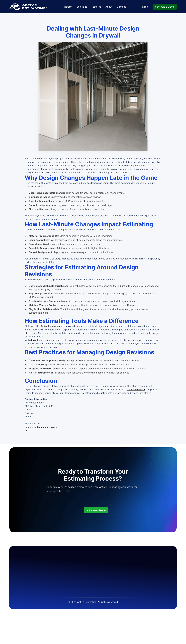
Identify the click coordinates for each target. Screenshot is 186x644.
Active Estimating (50, 326)
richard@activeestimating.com (41, 427)
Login (145, 7)
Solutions (82, 7)
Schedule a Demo (165, 7)
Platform (67, 7)
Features (96, 7)
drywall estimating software (46, 340)
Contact (121, 7)
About (109, 7)
